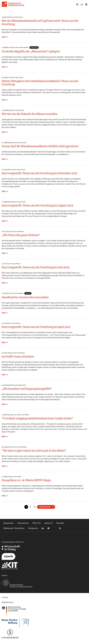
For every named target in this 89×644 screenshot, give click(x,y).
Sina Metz (18, 476)
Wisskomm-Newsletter (14, 528)
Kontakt (60, 523)
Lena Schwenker (21, 447)
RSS (60, 528)
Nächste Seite (45, 507)
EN (82, 4)
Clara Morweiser (18, 231)
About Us (49, 523)
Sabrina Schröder (23, 415)
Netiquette (33, 528)
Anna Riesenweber (22, 47)
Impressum (8, 523)
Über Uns (37, 523)
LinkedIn (43, 528)
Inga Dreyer (19, 17)
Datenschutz (23, 523)
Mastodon (48, 528)
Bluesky (54, 528)
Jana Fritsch (22, 142)
